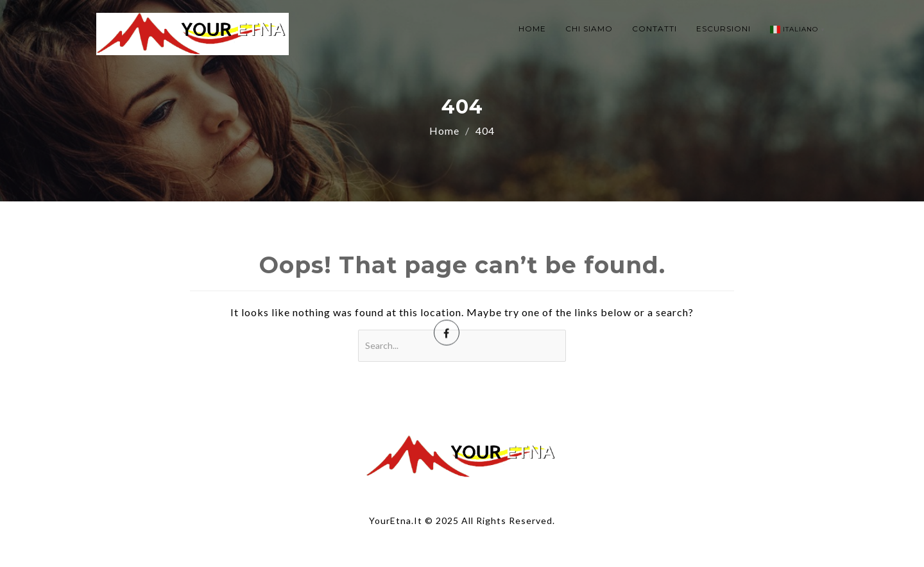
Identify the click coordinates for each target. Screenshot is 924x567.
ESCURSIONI (723, 29)
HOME (532, 29)
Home (444, 131)
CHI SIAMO (589, 29)
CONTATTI (654, 29)
